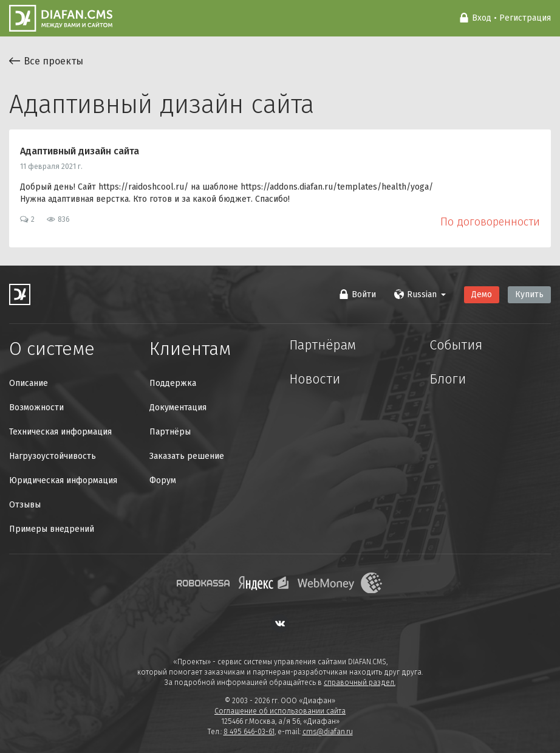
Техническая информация (60, 432)
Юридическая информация (63, 480)
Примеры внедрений (52, 529)
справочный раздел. (360, 683)
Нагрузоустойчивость (53, 456)
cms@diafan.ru (328, 732)
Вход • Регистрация (505, 18)
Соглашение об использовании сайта (280, 711)
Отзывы (25, 505)
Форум (163, 480)
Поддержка (173, 383)
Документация (178, 407)
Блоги (454, 390)
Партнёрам (335, 349)
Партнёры (170, 432)
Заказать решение (187, 456)
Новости (324, 390)
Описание (29, 383)
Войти (357, 294)
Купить (529, 294)
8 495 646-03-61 (249, 732)
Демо (482, 294)
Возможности (36, 407)
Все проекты (46, 61)
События (465, 349)
